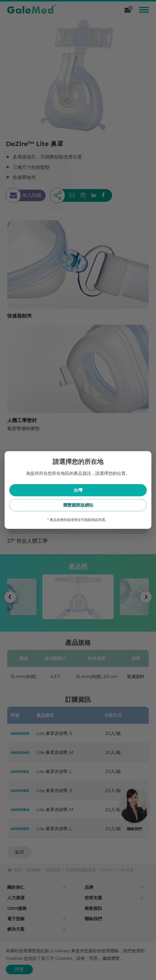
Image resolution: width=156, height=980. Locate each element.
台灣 (78, 490)
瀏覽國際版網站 (78, 505)
